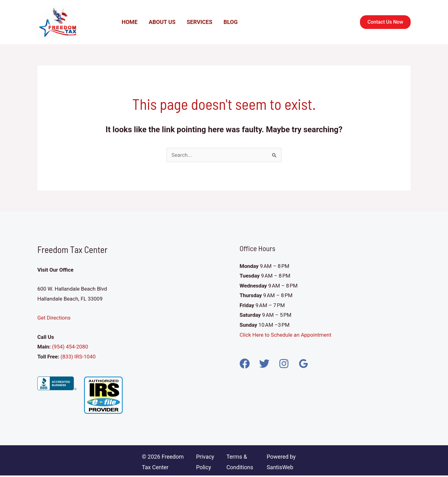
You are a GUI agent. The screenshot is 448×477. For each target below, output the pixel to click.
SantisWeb (280, 467)
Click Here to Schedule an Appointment (286, 335)
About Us (162, 22)
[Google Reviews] (303, 364)
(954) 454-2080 (69, 347)
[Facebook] (245, 364)
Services (200, 22)
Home (130, 22)
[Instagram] (284, 364)
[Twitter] (264, 364)
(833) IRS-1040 (78, 357)
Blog (231, 22)
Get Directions (54, 318)
